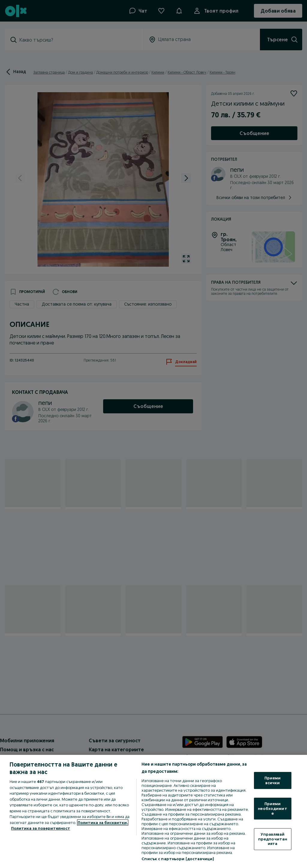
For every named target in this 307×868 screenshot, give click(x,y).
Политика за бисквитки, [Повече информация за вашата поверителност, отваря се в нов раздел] (103, 823)
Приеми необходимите (272, 808)
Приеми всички (273, 780)
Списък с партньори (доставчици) (178, 859)
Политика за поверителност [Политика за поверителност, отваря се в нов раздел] (41, 828)
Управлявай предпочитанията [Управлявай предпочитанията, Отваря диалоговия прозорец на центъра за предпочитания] (273, 839)
